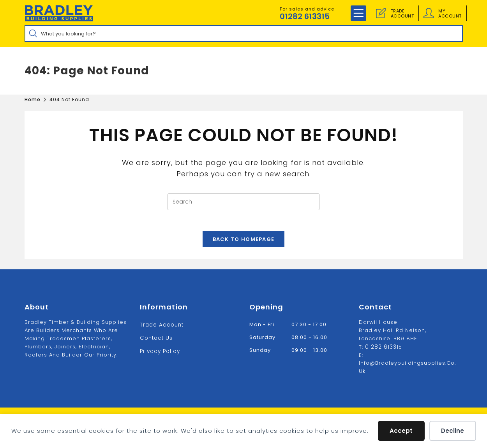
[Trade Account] (381, 13)
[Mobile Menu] (358, 13)
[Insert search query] (243, 202)
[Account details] (429, 13)
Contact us (156, 338)
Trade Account (161, 325)
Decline (453, 431)
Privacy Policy (160, 350)
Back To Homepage (244, 242)
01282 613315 (305, 16)
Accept (401, 431)
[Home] (33, 99)
